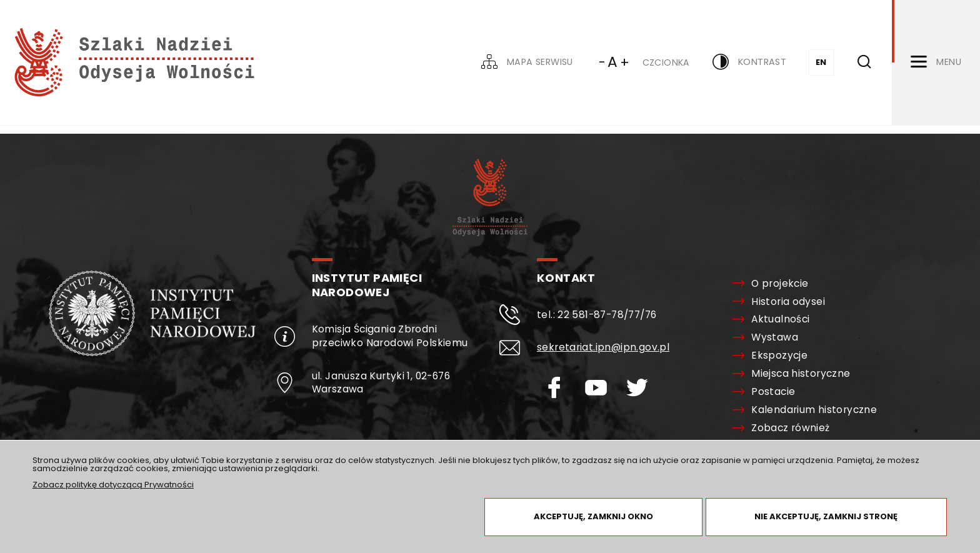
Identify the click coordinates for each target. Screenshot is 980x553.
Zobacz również (790, 428)
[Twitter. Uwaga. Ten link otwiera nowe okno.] (644, 388)
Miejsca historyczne (801, 374)
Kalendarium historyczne (814, 410)
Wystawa (775, 337)
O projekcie (780, 284)
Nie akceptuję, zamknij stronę (826, 516)
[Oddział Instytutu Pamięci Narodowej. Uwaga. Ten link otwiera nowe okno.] (152, 353)
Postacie (773, 392)
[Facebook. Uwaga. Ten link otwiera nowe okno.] (561, 388)
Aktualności (780, 319)
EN (821, 62)
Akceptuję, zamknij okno (593, 516)
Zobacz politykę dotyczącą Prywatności (113, 485)
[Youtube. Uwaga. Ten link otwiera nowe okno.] (603, 388)
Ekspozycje (779, 356)
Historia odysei (788, 302)
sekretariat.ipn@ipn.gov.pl (603, 347)
